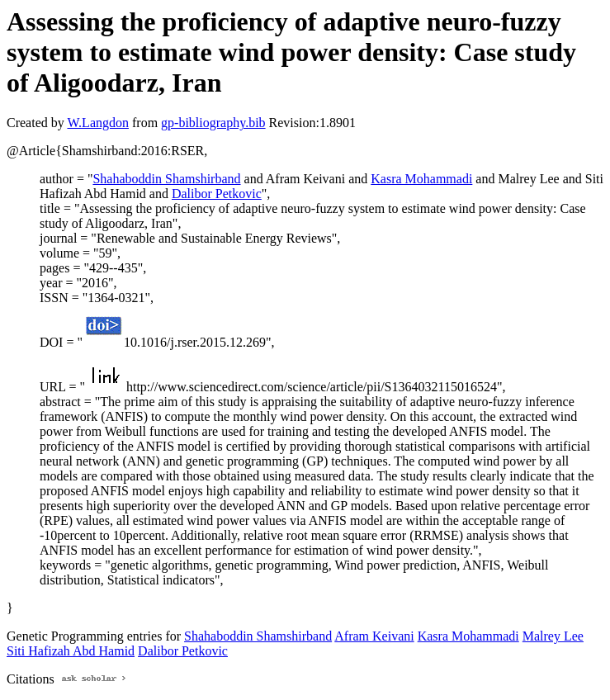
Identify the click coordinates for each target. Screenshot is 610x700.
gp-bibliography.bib (213, 123)
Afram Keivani (374, 636)
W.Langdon (98, 123)
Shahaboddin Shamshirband (166, 179)
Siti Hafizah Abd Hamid (71, 651)
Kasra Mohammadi (421, 179)
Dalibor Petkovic (217, 194)
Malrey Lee (553, 636)
